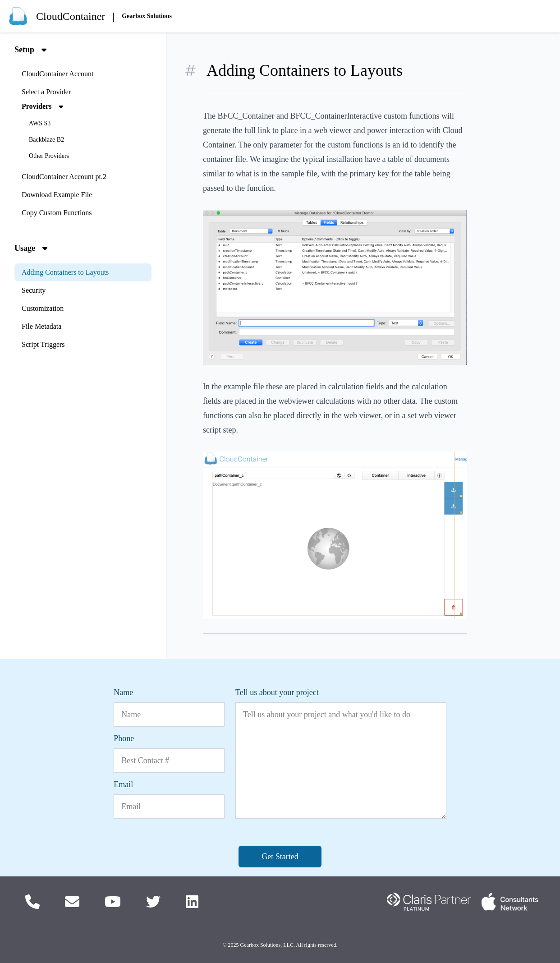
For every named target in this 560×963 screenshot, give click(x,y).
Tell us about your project (277, 692)
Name (123, 692)
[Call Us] (32, 902)
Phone (124, 738)
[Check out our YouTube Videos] (113, 902)
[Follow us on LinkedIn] (192, 902)
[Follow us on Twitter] (153, 902)
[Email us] (72, 902)
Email (123, 784)
